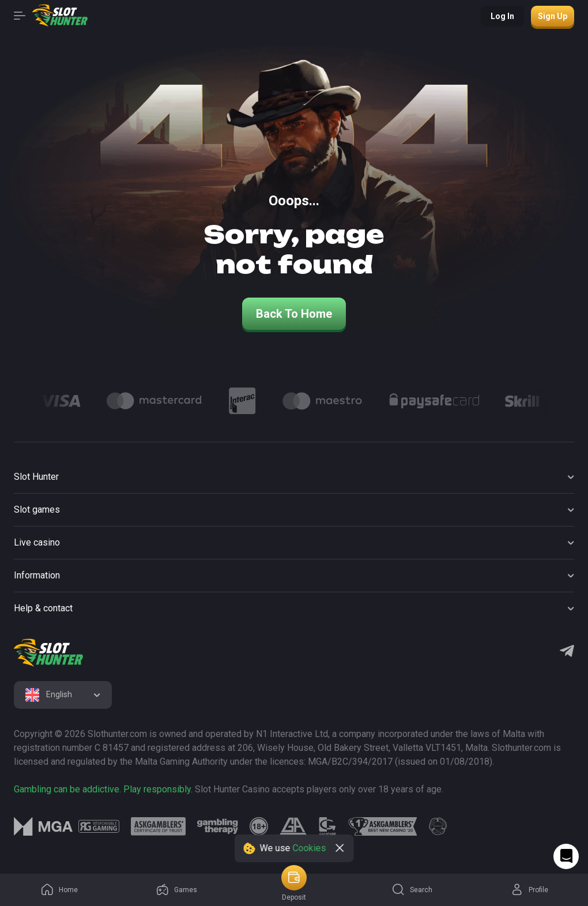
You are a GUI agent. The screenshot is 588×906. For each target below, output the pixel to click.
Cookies (310, 848)
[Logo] (60, 401)
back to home (294, 314)
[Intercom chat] (566, 856)
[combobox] (63, 695)
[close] (340, 848)
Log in (502, 16)
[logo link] (99, 826)
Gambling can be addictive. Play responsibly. (103, 789)
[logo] (48, 653)
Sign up (553, 16)
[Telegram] (567, 652)
